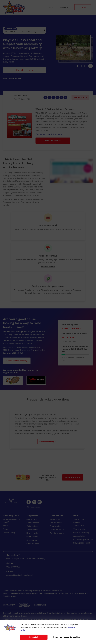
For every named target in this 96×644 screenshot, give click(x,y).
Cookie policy (9, 533)
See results (80, 97)
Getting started (57, 533)
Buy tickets (32, 519)
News (5, 526)
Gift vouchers (33, 523)
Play (51, 7)
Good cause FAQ (58, 530)
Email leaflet (55, 526)
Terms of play (80, 529)
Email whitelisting (81, 533)
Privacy (6, 529)
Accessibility (79, 536)
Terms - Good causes (80, 521)
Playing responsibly (82, 543)
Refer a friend (33, 543)
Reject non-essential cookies (67, 637)
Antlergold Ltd (38, 613)
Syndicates (32, 540)
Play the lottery (25, 70)
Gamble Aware (10, 596)
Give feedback (73, 477)
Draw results (32, 537)
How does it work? (12, 78)
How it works (32, 533)
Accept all (34, 637)
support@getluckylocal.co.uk (20, 575)
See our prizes (48, 267)
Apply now (55, 519)
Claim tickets (32, 526)
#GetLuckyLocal (33, 507)
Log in (83, 7)
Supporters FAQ (34, 530)
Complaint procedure (83, 539)
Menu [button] (64, 7)
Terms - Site (79, 526)
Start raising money (17, 361)
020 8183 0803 (13, 567)
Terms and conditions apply (50, 134)
